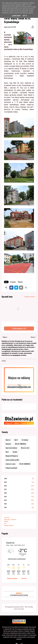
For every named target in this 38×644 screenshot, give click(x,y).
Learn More (16, 16)
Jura (5, 523)
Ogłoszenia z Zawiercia (10, 519)
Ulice (7, 452)
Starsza (33, 337)
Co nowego (13, 282)
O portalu (7, 517)
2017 (19, 489)
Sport (16, 440)
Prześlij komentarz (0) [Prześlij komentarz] (19, 328)
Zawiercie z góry (10, 464)
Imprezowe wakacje (11, 448)
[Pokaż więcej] (26, 288)
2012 (19, 507)
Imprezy (8, 440)
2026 (19, 479)
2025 (19, 482)
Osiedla (15, 452)
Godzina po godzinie (12, 578)
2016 (19, 493)
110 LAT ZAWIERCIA (25, 464)
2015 (19, 497)
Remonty (20, 282)
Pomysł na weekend (11, 468)
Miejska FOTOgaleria (12, 456)
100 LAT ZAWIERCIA (20, 444)
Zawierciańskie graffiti (12, 460)
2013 (19, 504)
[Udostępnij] (32, 27)
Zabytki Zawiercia (9, 525)
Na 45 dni (24, 578)
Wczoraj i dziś (25, 448)
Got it (25, 16)
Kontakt (6, 521)
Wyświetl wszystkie (30, 297)
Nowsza (5, 337)
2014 (19, 500)
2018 (19, 486)
